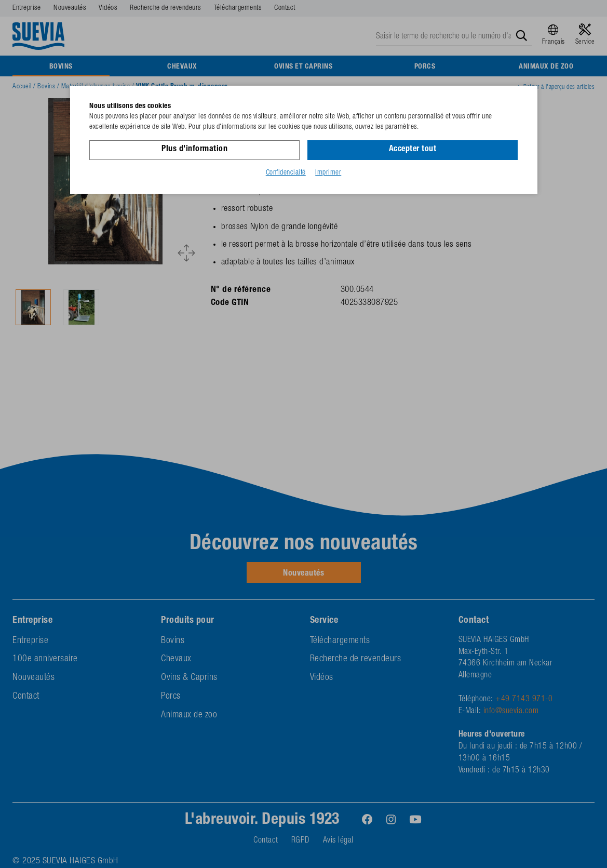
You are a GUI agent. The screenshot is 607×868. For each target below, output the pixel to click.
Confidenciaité (286, 173)
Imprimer (328, 173)
